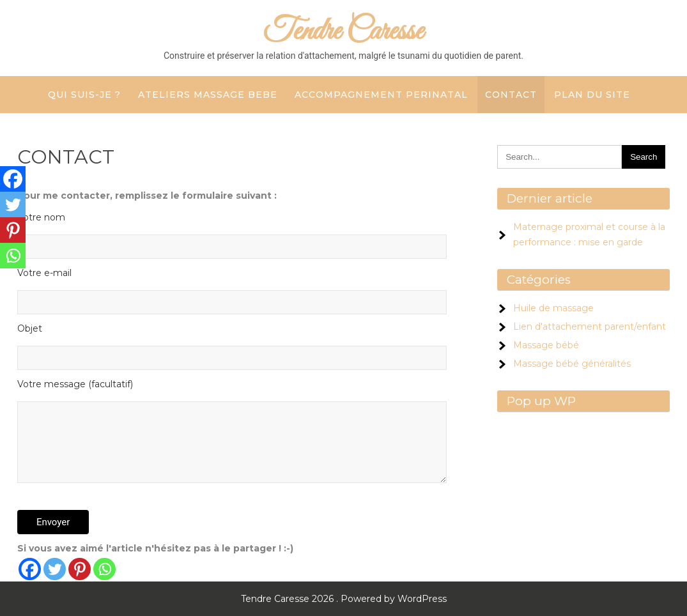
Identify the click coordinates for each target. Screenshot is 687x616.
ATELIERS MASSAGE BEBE (208, 95)
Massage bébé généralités (572, 364)
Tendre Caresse (343, 32)
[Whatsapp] (104, 569)
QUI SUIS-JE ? (84, 95)
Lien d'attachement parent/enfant (590, 327)
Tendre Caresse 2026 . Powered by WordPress (344, 599)
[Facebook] (30, 569)
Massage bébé (546, 345)
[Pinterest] (80, 569)
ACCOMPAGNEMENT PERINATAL (381, 95)
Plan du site (592, 95)
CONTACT (511, 95)
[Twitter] (55, 569)
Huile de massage (553, 308)
